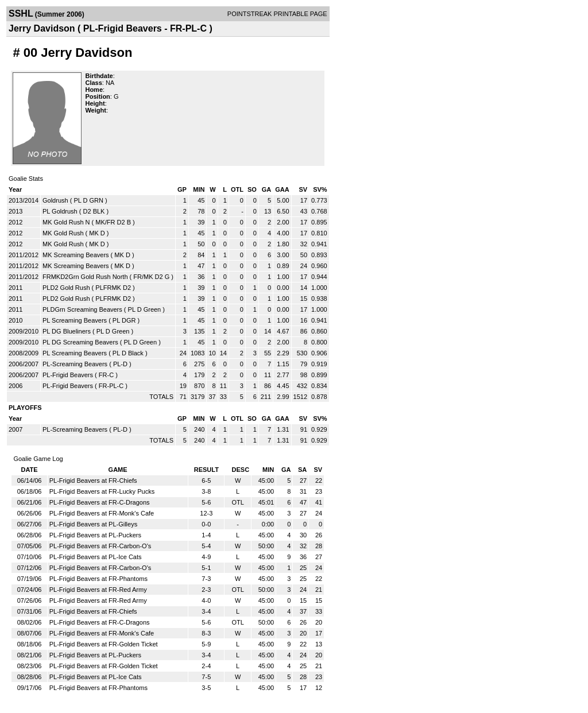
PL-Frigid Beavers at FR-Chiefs (93, 480)
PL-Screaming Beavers (75, 364)
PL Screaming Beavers (75, 320)
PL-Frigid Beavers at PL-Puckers (95, 535)
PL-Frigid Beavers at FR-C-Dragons (100, 502)
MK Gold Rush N (66, 222)
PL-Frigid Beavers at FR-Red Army (98, 590)
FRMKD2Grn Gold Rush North (85, 277)
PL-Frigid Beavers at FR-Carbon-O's (100, 546)
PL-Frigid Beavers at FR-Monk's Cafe (102, 513)
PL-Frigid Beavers (68, 375)
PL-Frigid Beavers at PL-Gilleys (93, 524)
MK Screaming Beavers (76, 255)
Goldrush (55, 200)
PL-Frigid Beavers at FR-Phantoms (98, 579)
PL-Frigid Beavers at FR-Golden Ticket (104, 644)
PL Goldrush (60, 211)
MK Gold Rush (63, 233)
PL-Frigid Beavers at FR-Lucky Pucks (102, 491)
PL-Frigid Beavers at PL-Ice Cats (96, 557)
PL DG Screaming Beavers (80, 342)
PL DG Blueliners (67, 331)
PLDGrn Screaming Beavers (82, 309)
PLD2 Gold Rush (66, 288)
